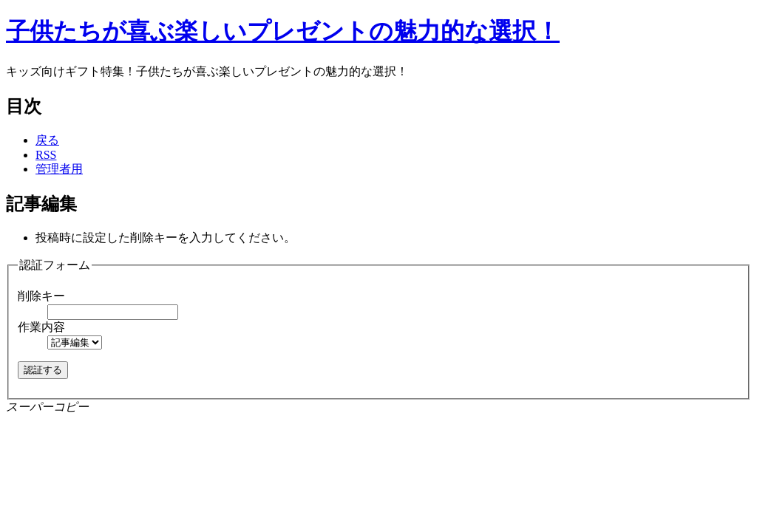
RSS (46, 155)
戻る (47, 140)
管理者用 (59, 169)
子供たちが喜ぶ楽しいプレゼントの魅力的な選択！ (283, 31)
